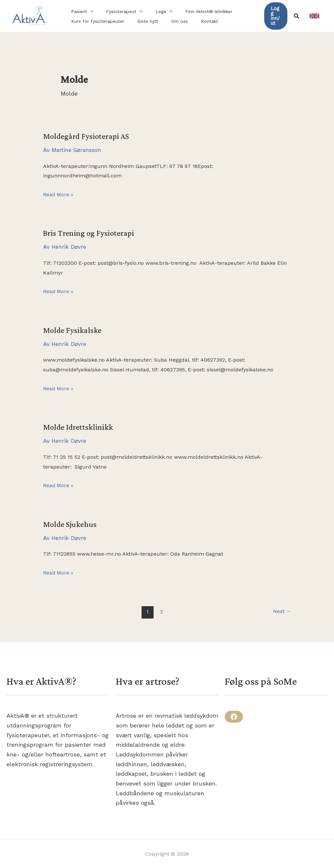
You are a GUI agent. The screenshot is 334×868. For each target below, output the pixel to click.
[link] (314, 16)
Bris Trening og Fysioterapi (90, 233)
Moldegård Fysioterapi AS (88, 136)
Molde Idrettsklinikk (80, 427)
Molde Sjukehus (71, 524)
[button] (88, 11)
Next (282, 611)
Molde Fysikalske (74, 330)
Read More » (59, 195)
